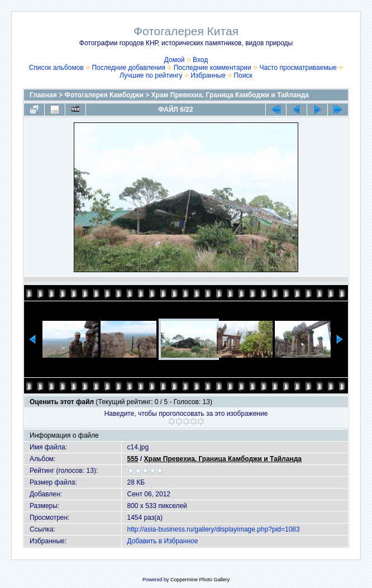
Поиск (243, 75)
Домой (175, 60)
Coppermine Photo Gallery (200, 580)
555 (133, 459)
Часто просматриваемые (298, 68)
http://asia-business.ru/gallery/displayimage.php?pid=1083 (214, 529)
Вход (200, 60)
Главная (43, 95)
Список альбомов (56, 68)
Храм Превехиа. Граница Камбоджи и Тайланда (230, 95)
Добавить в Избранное (163, 541)
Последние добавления (128, 68)
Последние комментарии (213, 68)
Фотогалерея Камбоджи (104, 95)
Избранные (208, 75)
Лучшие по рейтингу (151, 75)
